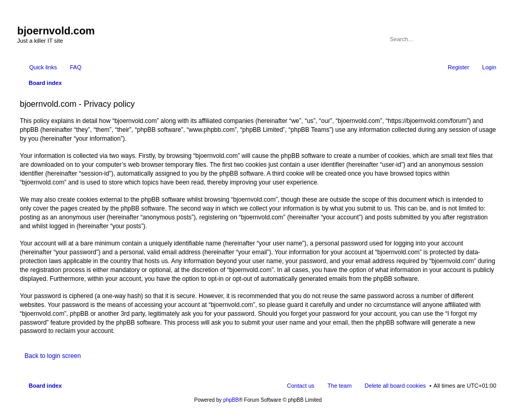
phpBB (231, 400)
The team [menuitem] (339, 386)
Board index (45, 386)
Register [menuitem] (458, 67)
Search (474, 39)
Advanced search (489, 39)
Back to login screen (53, 356)
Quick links (43, 67)
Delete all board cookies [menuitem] (395, 386)
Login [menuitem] (489, 67)
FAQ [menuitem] (76, 67)
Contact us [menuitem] (301, 386)
